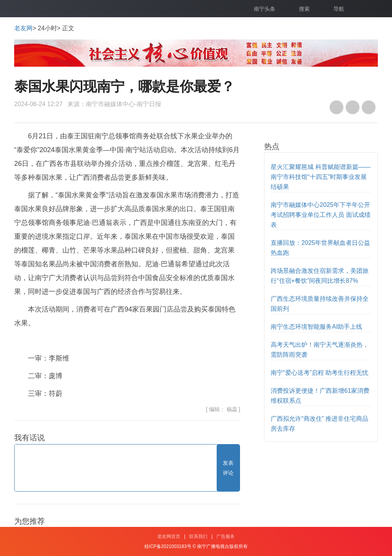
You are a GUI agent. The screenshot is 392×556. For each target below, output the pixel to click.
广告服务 (225, 536)
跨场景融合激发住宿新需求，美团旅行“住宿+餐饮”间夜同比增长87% (320, 276)
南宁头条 (265, 9)
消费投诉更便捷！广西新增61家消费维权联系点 (320, 396)
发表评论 (228, 468)
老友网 (23, 28)
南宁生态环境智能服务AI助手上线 (316, 327)
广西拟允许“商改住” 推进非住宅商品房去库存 (319, 424)
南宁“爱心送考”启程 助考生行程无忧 (319, 373)
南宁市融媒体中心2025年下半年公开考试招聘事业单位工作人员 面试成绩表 (320, 215)
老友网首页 (169, 536)
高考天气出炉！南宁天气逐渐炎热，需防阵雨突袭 (320, 350)
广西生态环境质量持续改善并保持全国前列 (320, 304)
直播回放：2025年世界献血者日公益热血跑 (320, 248)
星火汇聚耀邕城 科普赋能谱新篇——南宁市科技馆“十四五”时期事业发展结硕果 (320, 177)
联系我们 (198, 536)
